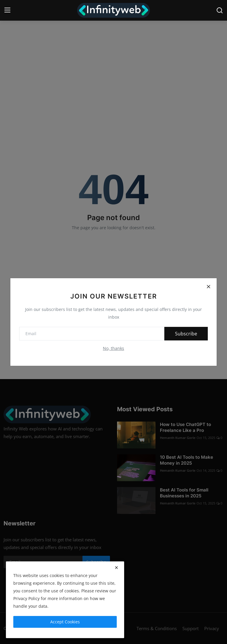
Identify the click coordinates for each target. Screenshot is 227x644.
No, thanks (113, 348)
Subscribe (186, 334)
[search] (220, 10)
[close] (116, 568)
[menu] (7, 10)
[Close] (208, 286)
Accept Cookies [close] (65, 622)
